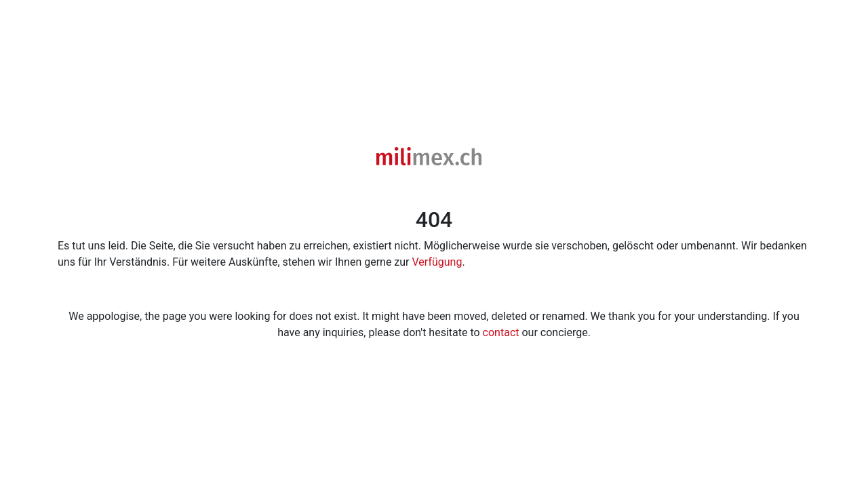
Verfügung (437, 262)
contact (501, 332)
